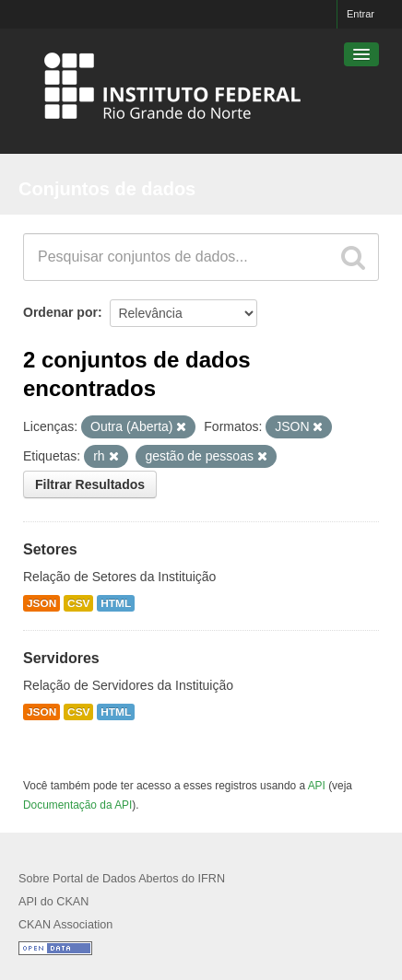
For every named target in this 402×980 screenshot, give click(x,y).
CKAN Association (65, 925)
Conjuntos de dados (107, 189)
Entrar (361, 14)
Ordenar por (60, 312)
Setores (50, 549)
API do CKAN (53, 902)
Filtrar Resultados (90, 484)
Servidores (61, 658)
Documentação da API (77, 805)
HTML (116, 603)
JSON (41, 603)
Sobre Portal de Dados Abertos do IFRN (122, 879)
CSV (78, 603)
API (317, 786)
